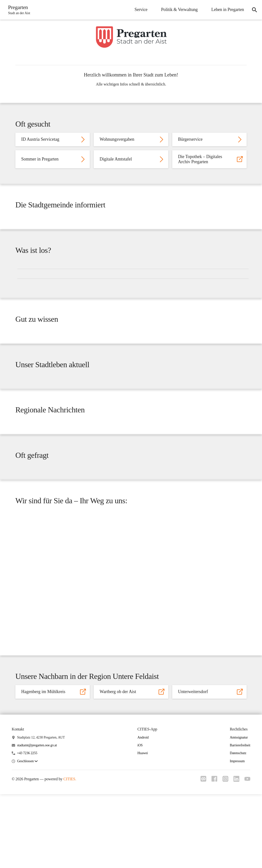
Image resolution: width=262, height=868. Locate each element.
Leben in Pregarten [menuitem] (226, 10)
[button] (27, 835)
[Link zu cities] (201, 854)
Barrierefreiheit (240, 819)
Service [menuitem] (140, 10)
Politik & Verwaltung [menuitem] (178, 10)
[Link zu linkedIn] (236, 854)
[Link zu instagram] (224, 854)
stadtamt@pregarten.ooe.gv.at (37, 819)
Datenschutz (238, 827)
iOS (140, 819)
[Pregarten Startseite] (18, 10)
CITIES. (70, 853)
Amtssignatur (239, 811)
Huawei (143, 827)
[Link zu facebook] (212, 854)
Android (143, 811)
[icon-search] (254, 10)
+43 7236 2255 (27, 827)
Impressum (237, 835)
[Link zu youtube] (247, 853)
